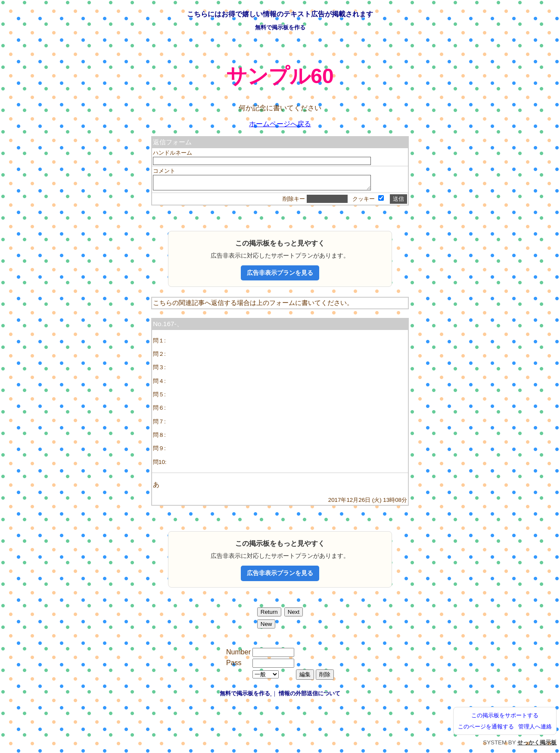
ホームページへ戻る (280, 124)
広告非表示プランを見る (280, 275)
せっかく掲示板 (537, 745)
